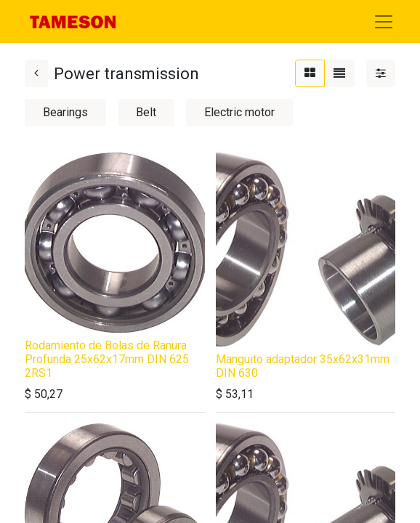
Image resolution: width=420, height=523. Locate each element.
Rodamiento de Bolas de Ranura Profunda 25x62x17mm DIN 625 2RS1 (107, 359)
